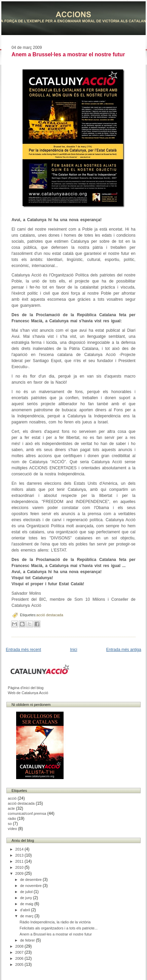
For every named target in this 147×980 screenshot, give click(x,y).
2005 (20, 964)
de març (27, 916)
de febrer (28, 940)
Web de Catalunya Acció (28, 693)
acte (11, 808)
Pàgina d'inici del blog (26, 688)
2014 (20, 849)
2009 (20, 873)
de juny (27, 898)
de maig (27, 904)
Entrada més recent (23, 650)
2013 (20, 855)
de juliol (27, 892)
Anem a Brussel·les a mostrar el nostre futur (68, 54)
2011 (20, 861)
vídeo (12, 829)
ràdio (12, 819)
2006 (20, 958)
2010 (20, 867)
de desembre (31, 880)
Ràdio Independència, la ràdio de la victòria (55, 922)
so (10, 824)
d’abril (26, 910)
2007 (20, 952)
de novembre (31, 886)
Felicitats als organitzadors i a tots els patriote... (59, 928)
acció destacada (50, 615)
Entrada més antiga (124, 650)
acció (12, 798)
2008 (20, 946)
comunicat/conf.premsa (27, 813)
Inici (73, 650)
